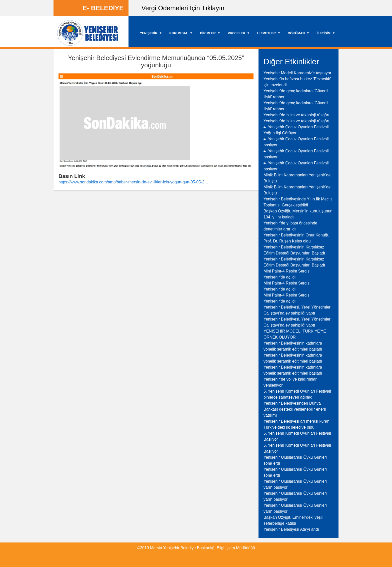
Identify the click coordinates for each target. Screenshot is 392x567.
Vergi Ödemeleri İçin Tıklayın (183, 8)
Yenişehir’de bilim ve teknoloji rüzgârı (296, 115)
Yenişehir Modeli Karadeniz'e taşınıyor (297, 73)
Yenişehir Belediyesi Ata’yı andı (291, 529)
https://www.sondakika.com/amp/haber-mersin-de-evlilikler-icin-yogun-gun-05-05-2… (133, 182)
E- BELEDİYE (103, 8)
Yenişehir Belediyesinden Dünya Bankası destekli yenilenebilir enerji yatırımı (295, 409)
